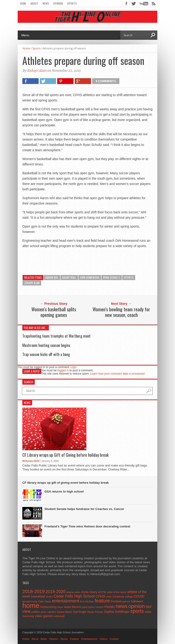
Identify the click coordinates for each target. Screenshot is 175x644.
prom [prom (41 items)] (44, 612)
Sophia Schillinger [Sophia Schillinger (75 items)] (117, 612)
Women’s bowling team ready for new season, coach (121, 312)
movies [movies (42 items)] (100, 607)
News (46, 3)
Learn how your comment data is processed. (118, 374)
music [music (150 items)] (110, 607)
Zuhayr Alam (37, 70)
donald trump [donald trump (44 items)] (30, 601)
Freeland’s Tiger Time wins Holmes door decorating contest (87, 526)
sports (129, 277)
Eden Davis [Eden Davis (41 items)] (45, 601)
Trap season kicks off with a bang (46, 354)
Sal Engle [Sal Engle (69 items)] (80, 612)
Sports (72, 3)
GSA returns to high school (64, 491)
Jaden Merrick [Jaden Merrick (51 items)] (72, 607)
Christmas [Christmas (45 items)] (118, 597)
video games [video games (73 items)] (44, 616)
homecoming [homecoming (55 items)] (48, 607)
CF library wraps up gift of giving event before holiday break (66, 483)
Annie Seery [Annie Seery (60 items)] (89, 592)
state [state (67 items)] (148, 612)
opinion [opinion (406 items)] (136, 606)
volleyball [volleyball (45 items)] (59, 616)
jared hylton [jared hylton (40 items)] (88, 607)
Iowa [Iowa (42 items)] (60, 607)
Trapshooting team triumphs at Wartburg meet (56, 336)
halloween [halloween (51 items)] (137, 601)
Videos (103, 639)
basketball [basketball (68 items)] (38, 596)
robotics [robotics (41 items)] (52, 612)
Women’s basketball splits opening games (54, 312)
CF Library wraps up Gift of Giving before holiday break (66, 455)
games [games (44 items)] (126, 601)
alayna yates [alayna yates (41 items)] (73, 592)
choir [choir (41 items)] (109, 597)
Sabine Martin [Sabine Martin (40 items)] (64, 612)
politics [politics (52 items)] (36, 612)
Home (23, 3)
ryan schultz (112, 277)
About (34, 3)
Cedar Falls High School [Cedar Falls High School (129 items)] (74, 596)
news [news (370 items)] (122, 606)
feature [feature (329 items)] (102, 601)
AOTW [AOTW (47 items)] (102, 592)
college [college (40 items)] (129, 597)
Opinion (58, 3)
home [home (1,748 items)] (31, 605)
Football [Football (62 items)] (116, 601)
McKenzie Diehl (31, 461)
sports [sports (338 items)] (137, 611)
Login (73, 367)
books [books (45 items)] (49, 597)
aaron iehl (52, 277)
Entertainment (89, 639)
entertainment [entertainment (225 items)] (66, 601)
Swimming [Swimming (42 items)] (28, 616)
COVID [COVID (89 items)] (139, 596)
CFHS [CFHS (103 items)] (101, 596)
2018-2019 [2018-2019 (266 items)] (34, 591)
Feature (74, 639)
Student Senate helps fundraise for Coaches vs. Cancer (84, 509)
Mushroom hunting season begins (46, 345)
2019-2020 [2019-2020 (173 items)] (56, 592)
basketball (69, 277)
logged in (63, 370)
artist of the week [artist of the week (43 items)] (117, 592)
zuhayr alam (32, 283)
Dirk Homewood (90, 277)
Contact (114, 639)
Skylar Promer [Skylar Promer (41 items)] (95, 612)
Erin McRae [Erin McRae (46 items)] (87, 601)
